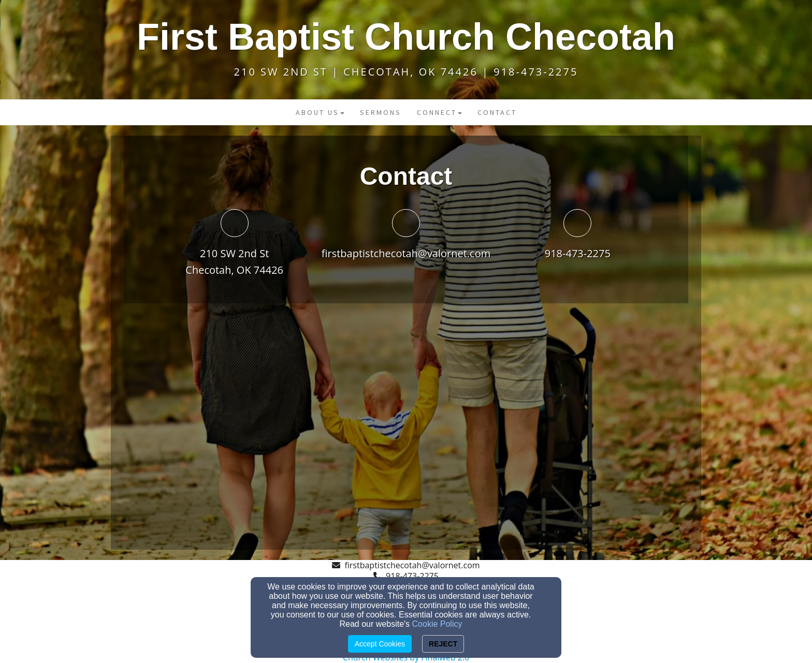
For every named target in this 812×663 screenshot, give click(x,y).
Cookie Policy (437, 624)
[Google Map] (406, 436)
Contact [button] (497, 112)
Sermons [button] (381, 112)
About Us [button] (320, 112)
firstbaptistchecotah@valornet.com (406, 253)
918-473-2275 (578, 253)
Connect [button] (439, 112)
